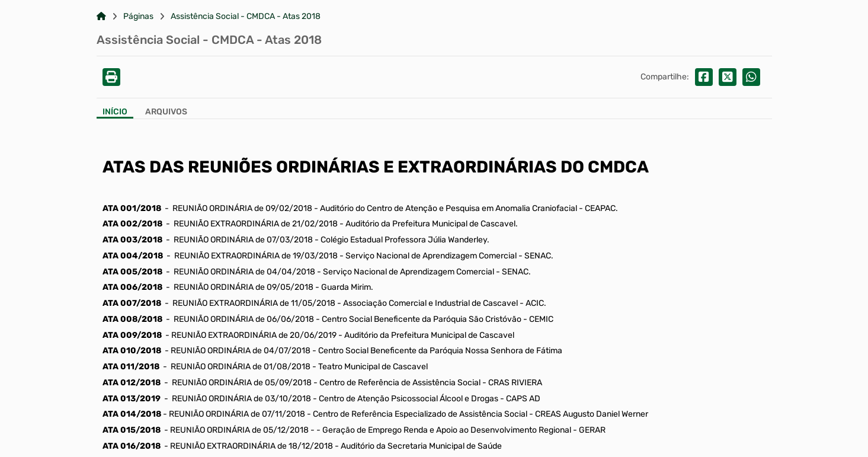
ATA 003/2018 (132, 240)
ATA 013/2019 (132, 399)
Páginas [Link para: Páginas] (138, 17)
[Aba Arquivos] (166, 113)
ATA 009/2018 (132, 335)
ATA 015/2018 (132, 430)
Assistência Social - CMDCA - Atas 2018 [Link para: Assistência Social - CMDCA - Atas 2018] (246, 17)
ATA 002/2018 (132, 224)
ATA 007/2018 (132, 303)
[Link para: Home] (101, 17)
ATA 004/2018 (133, 256)
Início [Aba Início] (115, 112)
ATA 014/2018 (132, 414)
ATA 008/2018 (132, 319)
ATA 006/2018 (132, 287)
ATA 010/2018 (132, 351)
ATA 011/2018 (131, 367)
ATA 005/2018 (132, 272)
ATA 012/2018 (132, 383)
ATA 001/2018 (132, 208)
